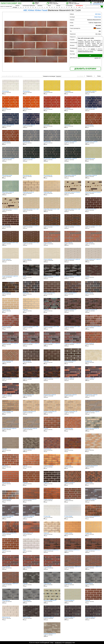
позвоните (58, 643)
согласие (93, 49)
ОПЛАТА (53, 1)
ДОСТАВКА (70, 1)
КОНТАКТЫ (36, 1)
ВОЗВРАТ (87, 1)
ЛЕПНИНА (40, 6)
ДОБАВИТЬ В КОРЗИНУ (85, 69)
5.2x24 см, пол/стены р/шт (11, 93)
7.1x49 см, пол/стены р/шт (31, 602)
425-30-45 (98, 2)
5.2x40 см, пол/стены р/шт (52, 345)
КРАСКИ (58, 6)
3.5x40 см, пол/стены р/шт (11, 345)
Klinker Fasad (98, 17)
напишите (68, 643)
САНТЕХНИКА (69, 6)
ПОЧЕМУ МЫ (17, 1)
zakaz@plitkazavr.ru (98, 4)
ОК (90, 56)
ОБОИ (49, 6)
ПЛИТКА (17, 6)
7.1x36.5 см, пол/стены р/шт (31, 126)
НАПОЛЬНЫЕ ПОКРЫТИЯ (29, 6)
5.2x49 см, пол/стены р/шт (11, 126)
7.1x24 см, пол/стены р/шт (31, 93)
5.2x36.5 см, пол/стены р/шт (93, 93)
